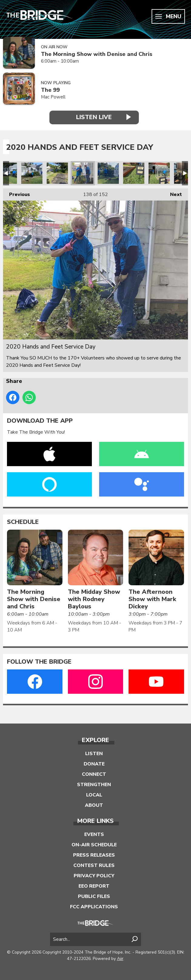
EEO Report (94, 886)
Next (173, 193)
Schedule (23, 522)
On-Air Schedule (94, 845)
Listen (94, 754)
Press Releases (94, 855)
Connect (94, 774)
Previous (17, 193)
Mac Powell (53, 97)
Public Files (94, 896)
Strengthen (94, 785)
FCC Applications (94, 907)
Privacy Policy (94, 876)
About (94, 805)
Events (94, 834)
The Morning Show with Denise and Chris (97, 54)
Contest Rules (94, 865)
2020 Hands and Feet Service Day (32, 173)
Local (94, 795)
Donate (94, 764)
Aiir (120, 959)
